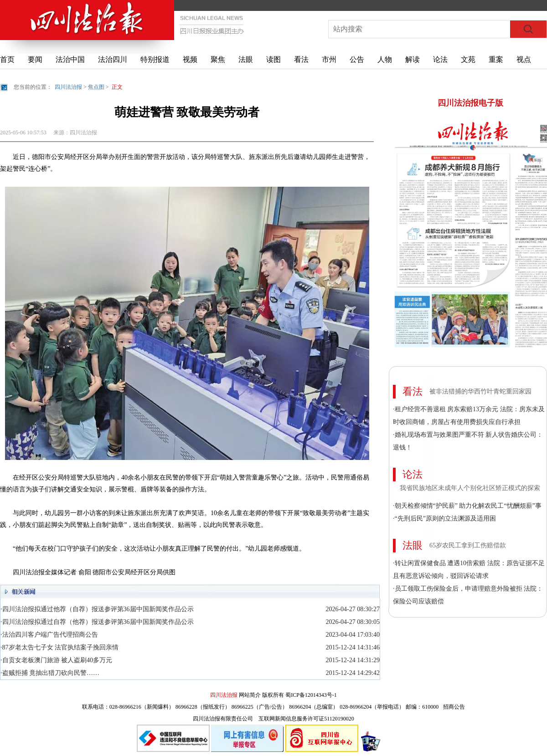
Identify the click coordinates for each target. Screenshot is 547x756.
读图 (273, 59)
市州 (329, 59)
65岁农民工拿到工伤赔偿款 (468, 545)
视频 (190, 59)
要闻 (35, 59)
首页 (7, 59)
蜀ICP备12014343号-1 (311, 695)
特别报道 (155, 59)
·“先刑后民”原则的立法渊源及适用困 (444, 518)
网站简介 (250, 695)
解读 (413, 59)
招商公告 (454, 707)
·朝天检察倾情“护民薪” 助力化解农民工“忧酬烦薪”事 (467, 506)
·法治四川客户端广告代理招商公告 (49, 635)
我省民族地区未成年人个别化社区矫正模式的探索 (470, 488)
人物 (385, 59)
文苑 (468, 59)
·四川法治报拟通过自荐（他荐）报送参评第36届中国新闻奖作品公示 (97, 622)
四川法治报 (68, 87)
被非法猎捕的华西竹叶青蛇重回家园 (480, 391)
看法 (301, 59)
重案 (496, 59)
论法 (440, 59)
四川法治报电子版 (470, 103)
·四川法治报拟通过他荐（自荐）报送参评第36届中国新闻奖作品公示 (97, 609)
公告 (357, 59)
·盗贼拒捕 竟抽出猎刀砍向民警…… (50, 673)
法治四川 (113, 59)
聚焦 (218, 59)
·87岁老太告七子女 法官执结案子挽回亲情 (59, 647)
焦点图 (96, 87)
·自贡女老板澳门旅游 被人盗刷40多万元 (56, 660)
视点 (524, 59)
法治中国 (70, 59)
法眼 (246, 59)
